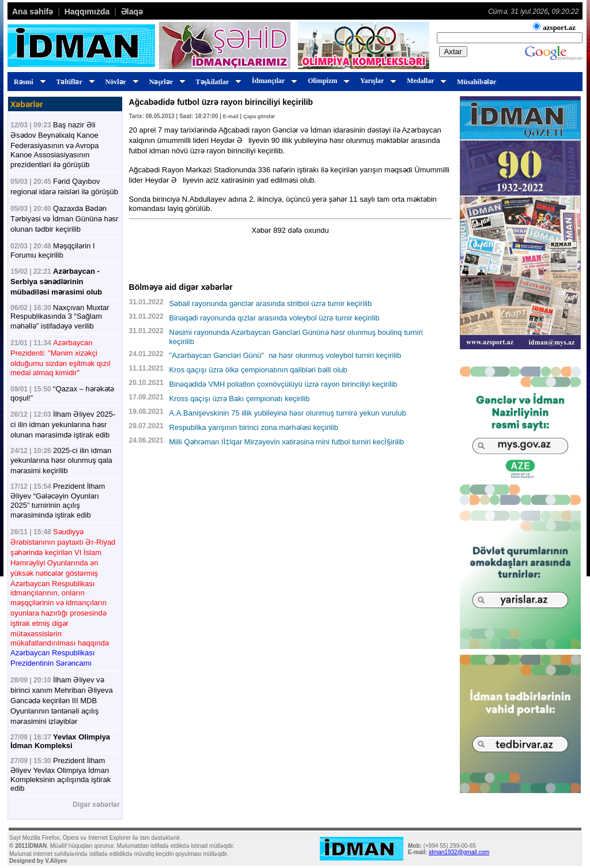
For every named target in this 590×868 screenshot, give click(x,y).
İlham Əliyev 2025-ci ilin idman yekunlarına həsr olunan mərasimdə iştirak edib (63, 424)
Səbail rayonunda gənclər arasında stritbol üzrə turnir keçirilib (271, 303)
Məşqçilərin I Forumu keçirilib (53, 250)
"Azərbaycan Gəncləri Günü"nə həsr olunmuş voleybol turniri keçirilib (285, 355)
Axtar (453, 52)
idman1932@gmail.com (459, 852)
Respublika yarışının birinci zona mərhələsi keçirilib (254, 427)
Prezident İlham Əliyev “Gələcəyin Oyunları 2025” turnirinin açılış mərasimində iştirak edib (58, 501)
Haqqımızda (87, 12)
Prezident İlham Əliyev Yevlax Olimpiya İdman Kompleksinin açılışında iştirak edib (60, 774)
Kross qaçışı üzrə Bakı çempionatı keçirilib (240, 399)
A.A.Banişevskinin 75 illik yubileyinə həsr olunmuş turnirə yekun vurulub (288, 413)
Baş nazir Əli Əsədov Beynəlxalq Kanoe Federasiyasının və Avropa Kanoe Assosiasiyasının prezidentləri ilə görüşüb (54, 145)
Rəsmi (28, 82)
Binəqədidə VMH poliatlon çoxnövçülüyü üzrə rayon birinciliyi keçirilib (283, 384)
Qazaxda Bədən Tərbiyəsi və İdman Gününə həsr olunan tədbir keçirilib (64, 219)
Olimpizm (327, 81)
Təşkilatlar (217, 82)
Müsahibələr (476, 82)
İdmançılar (273, 81)
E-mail (231, 116)
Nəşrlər (166, 82)
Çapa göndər (259, 116)
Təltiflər (74, 82)
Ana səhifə (33, 12)
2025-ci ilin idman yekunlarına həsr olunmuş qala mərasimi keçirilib (61, 461)
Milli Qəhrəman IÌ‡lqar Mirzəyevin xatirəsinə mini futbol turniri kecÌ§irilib (287, 442)
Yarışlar (377, 81)
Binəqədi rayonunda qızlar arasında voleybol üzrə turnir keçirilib (275, 318)
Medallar (425, 81)
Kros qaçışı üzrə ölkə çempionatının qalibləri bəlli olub (258, 370)
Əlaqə (132, 12)
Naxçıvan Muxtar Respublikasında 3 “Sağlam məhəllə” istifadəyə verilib (60, 317)
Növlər (120, 82)
